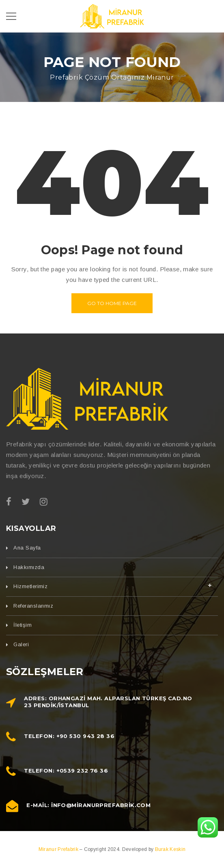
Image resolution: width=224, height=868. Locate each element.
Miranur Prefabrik (59, 849)
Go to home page (112, 303)
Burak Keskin (170, 849)
